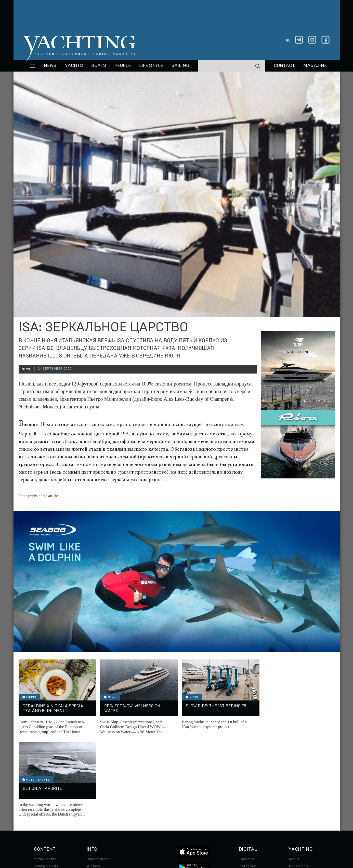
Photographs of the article (38, 496)
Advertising (298, 784)
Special (40, 805)
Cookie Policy (227, 833)
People (123, 66)
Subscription (98, 777)
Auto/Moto (43, 812)
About (294, 777)
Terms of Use (200, 833)
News (50, 66)
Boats (39, 791)
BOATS (99, 66)
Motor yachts (45, 777)
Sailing (180, 66)
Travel (39, 798)
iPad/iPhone (250, 798)
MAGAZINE (315, 66)
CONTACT (284, 66)
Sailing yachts (46, 784)
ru (288, 40)
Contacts (296, 791)
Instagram (247, 784)
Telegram (247, 791)
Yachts (74, 66)
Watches (42, 820)
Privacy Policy (172, 833)
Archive (94, 784)
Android (246, 805)
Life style (151, 66)
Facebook (247, 777)
